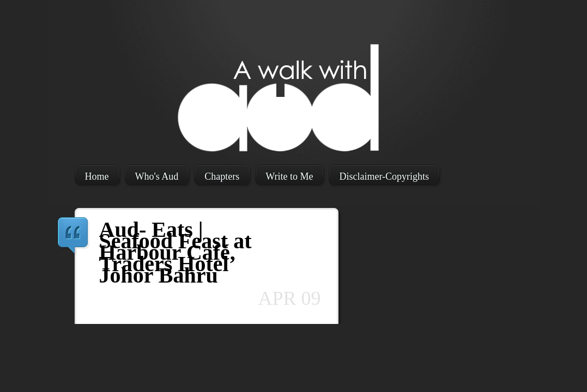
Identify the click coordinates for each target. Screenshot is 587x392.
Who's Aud (157, 176)
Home (97, 176)
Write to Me (289, 176)
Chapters (222, 176)
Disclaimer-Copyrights (384, 176)
